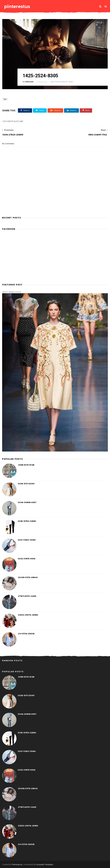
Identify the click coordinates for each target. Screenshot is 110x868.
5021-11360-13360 (27, 540)
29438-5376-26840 (28, 577)
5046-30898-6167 (27, 502)
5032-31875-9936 (27, 559)
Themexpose (17, 864)
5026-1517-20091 (26, 484)
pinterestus (17, 6)
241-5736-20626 (26, 634)
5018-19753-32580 (27, 521)
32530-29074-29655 (28, 615)
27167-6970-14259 (27, 596)
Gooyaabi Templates (45, 864)
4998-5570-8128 (26, 465)
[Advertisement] (55, 201)
